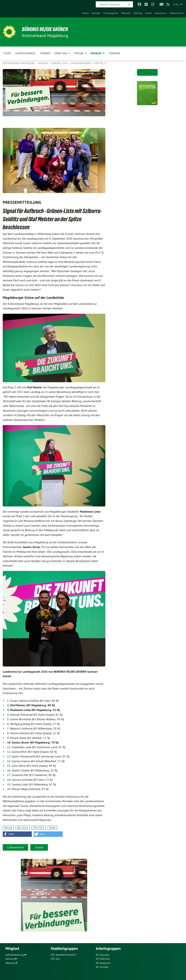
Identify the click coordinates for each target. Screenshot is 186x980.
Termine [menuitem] (114, 53)
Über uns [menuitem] (61, 53)
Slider (52, 828)
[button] (17, 834)
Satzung (10, 959)
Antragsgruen (111, 13)
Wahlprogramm (81, 63)
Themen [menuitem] (45, 53)
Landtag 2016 (60, 63)
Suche (149, 13)
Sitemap (138, 13)
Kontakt (96, 13)
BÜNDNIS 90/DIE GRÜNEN (47, 29)
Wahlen (43, 63)
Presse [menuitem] (79, 53)
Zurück (39, 847)
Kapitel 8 (100, 63)
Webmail (126, 13)
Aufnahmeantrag (15, 955)
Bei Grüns (23, 828)
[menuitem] (85, 13)
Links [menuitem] (176, 4)
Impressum (161, 13)
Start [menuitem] (7, 53)
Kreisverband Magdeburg (19, 63)
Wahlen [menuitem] (96, 53)
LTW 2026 (39, 828)
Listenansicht (15, 847)
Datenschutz (176, 13)
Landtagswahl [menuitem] (26, 53)
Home (85, 13)
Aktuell (8, 828)
